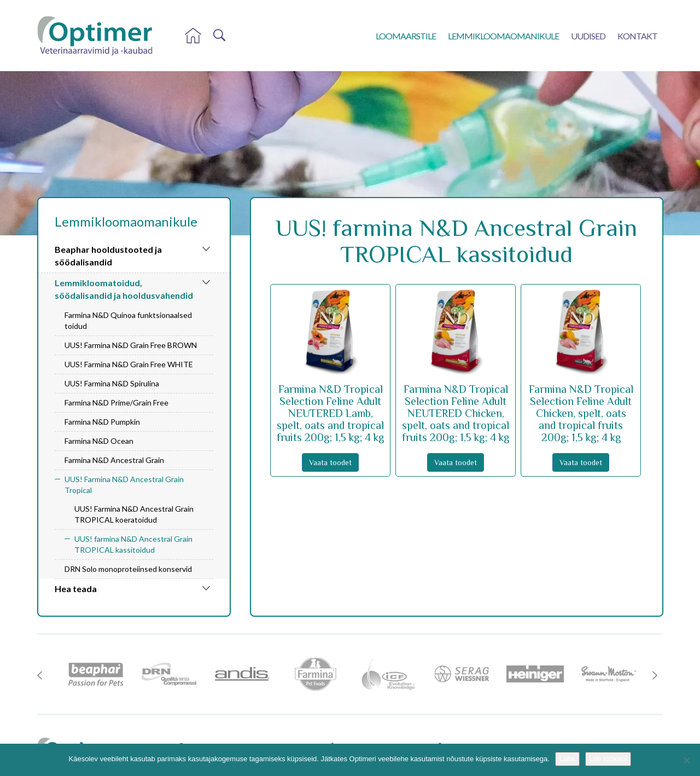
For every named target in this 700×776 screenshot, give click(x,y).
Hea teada (76, 589)
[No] (686, 760)
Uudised (588, 36)
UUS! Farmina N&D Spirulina (112, 383)
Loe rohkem (608, 759)
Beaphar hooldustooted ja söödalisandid (108, 256)
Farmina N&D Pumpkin (102, 422)
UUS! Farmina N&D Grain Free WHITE (129, 364)
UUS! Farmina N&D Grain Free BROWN (131, 345)
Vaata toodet (330, 462)
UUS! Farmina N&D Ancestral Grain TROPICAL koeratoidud (134, 514)
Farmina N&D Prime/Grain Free (116, 403)
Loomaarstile (406, 36)
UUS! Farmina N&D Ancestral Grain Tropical (124, 485)
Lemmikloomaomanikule (503, 36)
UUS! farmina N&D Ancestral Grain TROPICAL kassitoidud (133, 544)
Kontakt (637, 36)
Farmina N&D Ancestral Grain (114, 460)
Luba (567, 759)
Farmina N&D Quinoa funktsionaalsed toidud (128, 320)
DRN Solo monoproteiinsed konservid (128, 569)
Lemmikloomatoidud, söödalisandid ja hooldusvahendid (124, 289)
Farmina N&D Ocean (99, 441)
